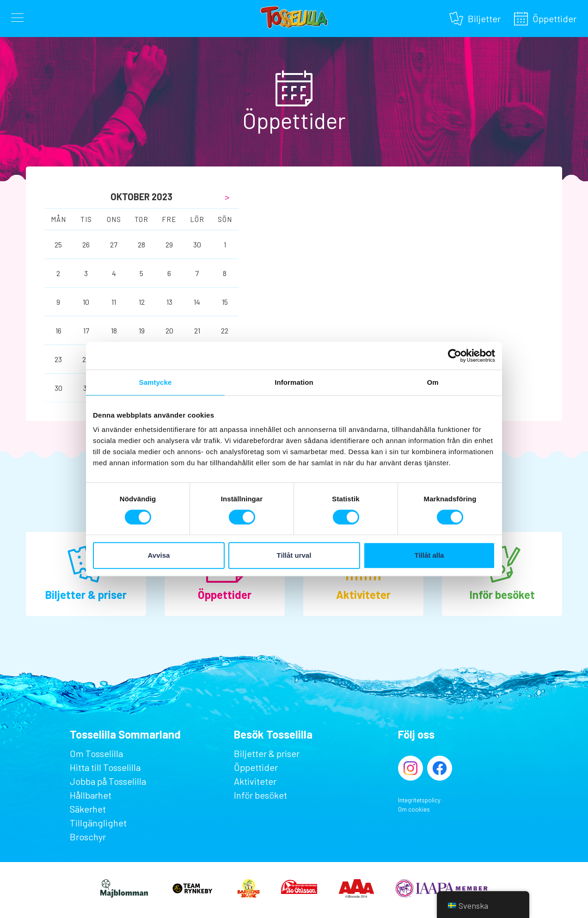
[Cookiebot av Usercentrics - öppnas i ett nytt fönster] (455, 356)
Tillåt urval (294, 555)
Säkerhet (88, 809)
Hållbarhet (91, 795)
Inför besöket (502, 595)
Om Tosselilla (96, 753)
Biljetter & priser (86, 595)
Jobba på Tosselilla (108, 781)
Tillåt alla (429, 555)
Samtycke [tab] (156, 382)
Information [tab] (294, 382)
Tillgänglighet (98, 823)
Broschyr (88, 837)
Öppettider (554, 17)
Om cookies (414, 809)
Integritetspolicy (419, 800)
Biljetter (484, 17)
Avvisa (159, 555)
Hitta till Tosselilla (105, 767)
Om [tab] (432, 382)
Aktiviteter (363, 595)
